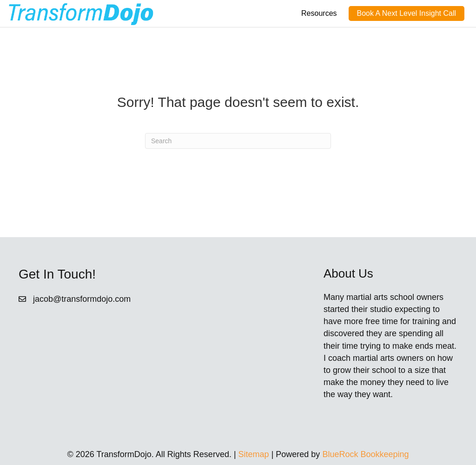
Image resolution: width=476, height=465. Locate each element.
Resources (319, 13)
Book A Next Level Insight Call (407, 13)
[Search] (238, 141)
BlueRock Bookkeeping (365, 454)
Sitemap (254, 454)
